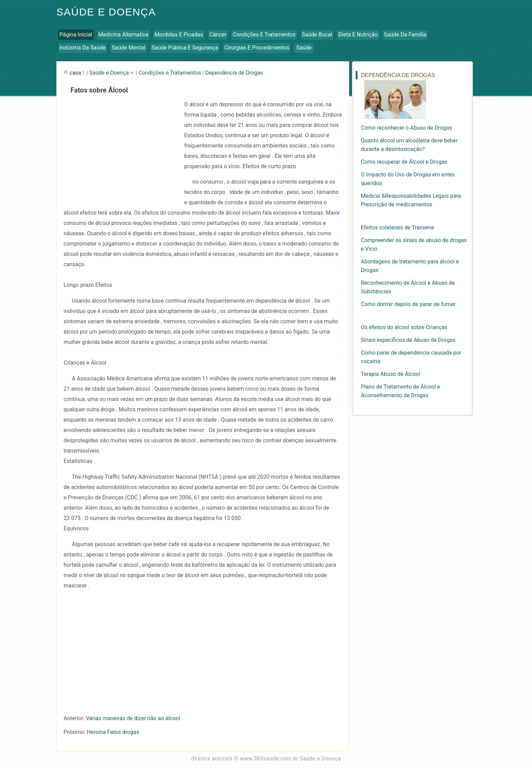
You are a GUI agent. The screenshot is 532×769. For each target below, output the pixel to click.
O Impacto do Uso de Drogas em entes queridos (408, 179)
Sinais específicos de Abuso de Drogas (408, 340)
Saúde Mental (129, 48)
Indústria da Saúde (82, 48)
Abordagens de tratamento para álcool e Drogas (410, 266)
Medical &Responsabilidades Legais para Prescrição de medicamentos (411, 200)
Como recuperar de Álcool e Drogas (404, 162)
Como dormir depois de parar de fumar (408, 304)
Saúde (304, 48)
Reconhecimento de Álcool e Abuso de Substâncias (408, 287)
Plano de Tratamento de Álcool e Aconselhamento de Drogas (401, 391)
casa (75, 73)
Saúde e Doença (106, 12)
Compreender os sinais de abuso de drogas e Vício (414, 245)
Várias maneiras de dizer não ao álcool (133, 718)
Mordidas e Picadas (179, 35)
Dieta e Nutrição (358, 35)
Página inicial (76, 35)
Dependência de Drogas (234, 73)
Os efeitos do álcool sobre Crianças (404, 327)
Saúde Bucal (317, 35)
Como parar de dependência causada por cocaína (411, 357)
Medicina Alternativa (123, 35)
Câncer (218, 35)
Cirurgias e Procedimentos (257, 48)
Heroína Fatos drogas (113, 732)
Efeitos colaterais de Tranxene (397, 228)
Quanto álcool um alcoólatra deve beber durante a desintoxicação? (409, 145)
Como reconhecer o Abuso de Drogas (406, 128)
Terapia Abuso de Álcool (391, 374)
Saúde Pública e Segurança (185, 48)
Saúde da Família (405, 35)
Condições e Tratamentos (264, 35)
